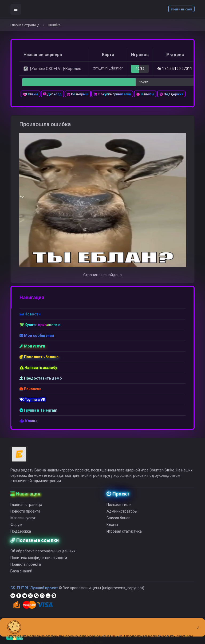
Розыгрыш (78, 94)
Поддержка (171, 94)
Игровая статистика (124, 535)
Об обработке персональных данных (43, 555)
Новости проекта (25, 515)
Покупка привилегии (112, 94)
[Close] (198, 623)
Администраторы (122, 515)
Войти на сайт (181, 9)
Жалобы (145, 94)
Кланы (30, 94)
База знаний (21, 575)
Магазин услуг (23, 521)
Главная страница (25, 25)
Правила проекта (26, 568)
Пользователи (119, 508)
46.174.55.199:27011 (175, 69)
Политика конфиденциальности (39, 561)
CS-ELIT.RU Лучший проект (34, 591)
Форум (16, 528)
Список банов (119, 521)
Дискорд (52, 94)
